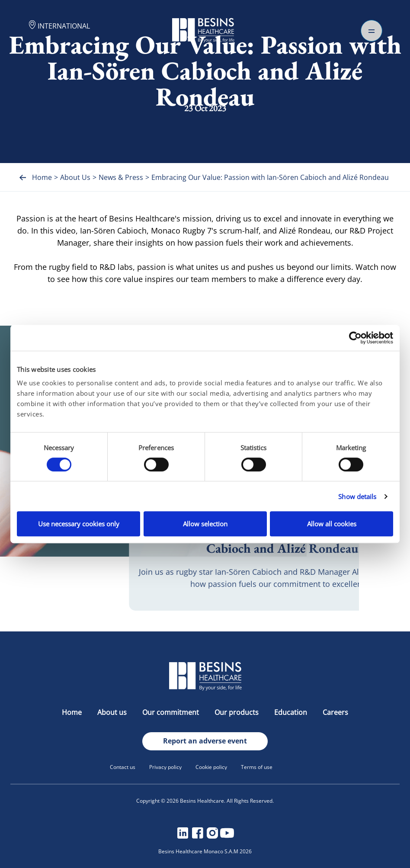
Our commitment (171, 712)
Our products (237, 712)
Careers (335, 712)
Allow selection (205, 524)
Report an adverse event (205, 741)
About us (113, 712)
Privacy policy (165, 767)
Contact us (123, 767)
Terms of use (257, 767)
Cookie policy (211, 767)
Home (73, 712)
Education (291, 712)
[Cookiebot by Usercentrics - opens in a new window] (355, 338)
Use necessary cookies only (79, 524)
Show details (357, 496)
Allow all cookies (332, 524)
